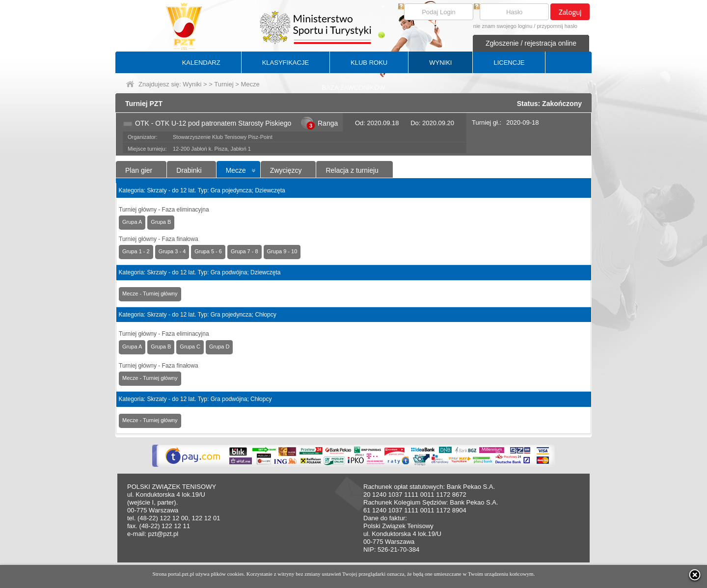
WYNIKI (440, 63)
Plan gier (139, 170)
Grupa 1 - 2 (136, 251)
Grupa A (132, 222)
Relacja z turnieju (352, 170)
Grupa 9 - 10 (282, 251)
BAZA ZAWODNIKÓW (354, 88)
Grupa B (161, 222)
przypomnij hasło (557, 26)
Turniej (224, 84)
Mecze (236, 170)
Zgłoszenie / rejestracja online (531, 43)
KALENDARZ (201, 63)
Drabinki (189, 170)
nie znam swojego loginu (503, 26)
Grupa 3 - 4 (172, 251)
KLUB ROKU (369, 63)
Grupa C (190, 347)
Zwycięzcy (286, 170)
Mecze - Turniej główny (150, 294)
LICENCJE (509, 63)
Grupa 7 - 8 (245, 251)
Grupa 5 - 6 (208, 251)
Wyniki (192, 84)
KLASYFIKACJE (286, 63)
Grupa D (219, 347)
